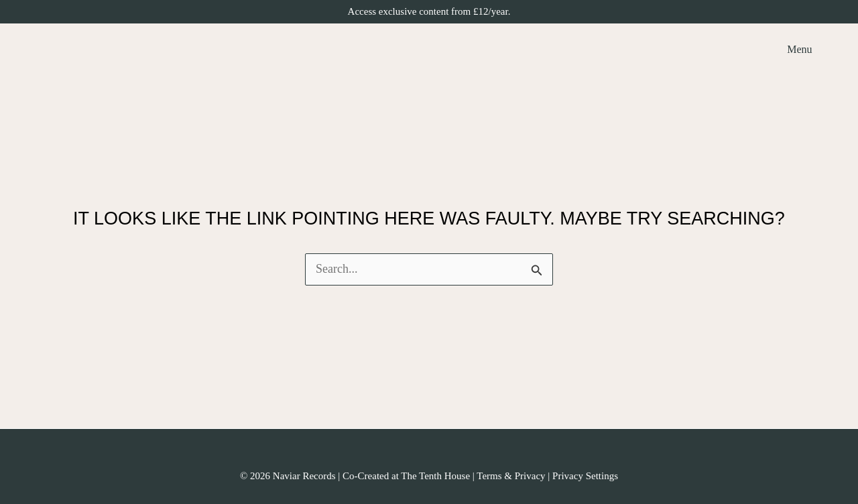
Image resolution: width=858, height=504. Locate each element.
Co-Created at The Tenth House (406, 476)
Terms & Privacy (511, 476)
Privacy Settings (585, 476)
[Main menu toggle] (796, 49)
